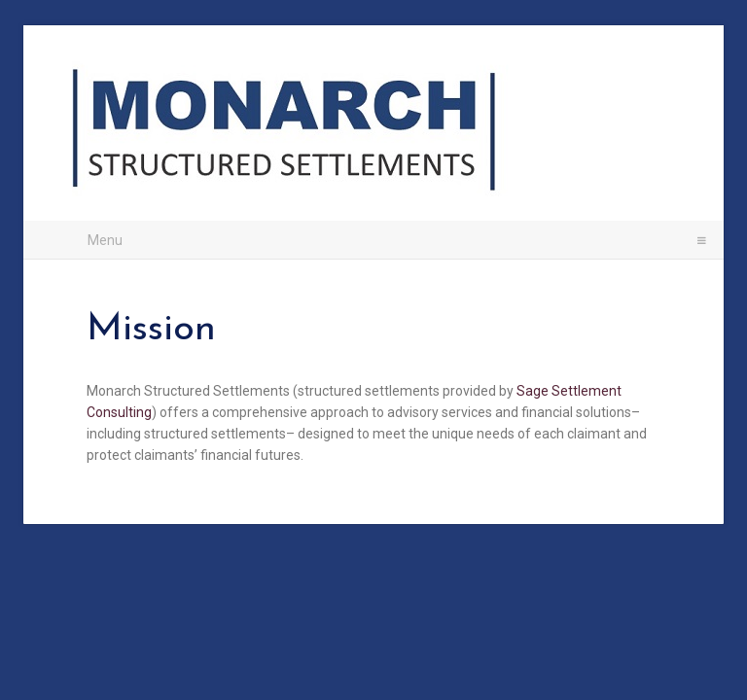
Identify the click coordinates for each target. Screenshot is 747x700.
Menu (381, 240)
